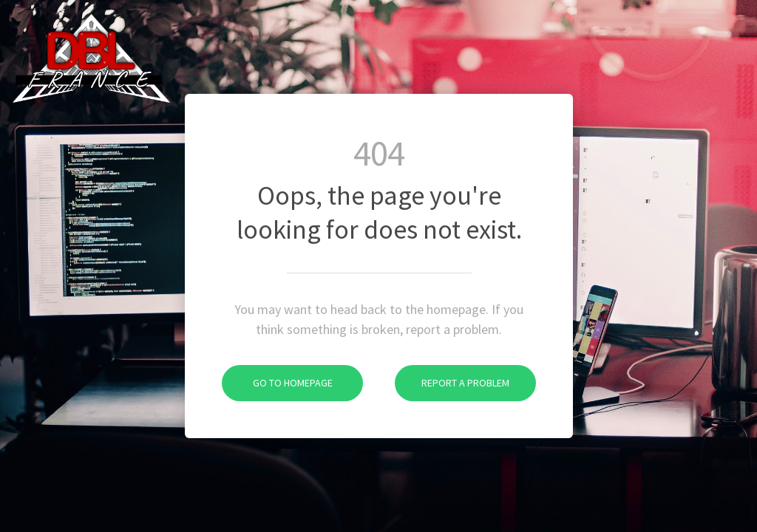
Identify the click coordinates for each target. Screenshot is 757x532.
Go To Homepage (277, 383)
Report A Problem (452, 383)
